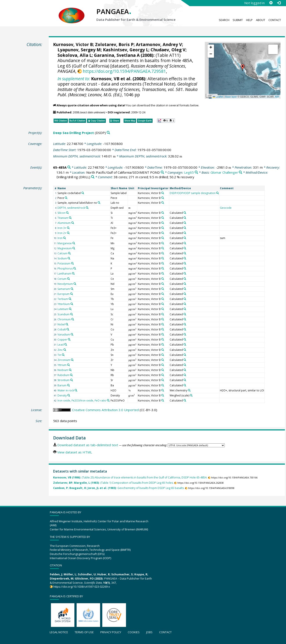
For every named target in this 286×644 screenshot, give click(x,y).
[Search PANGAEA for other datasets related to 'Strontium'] (72, 380)
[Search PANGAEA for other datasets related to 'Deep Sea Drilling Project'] (108, 133)
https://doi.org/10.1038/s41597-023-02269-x (82, 587)
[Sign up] (271, 3)
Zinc (60, 350)
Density (62, 395)
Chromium (64, 319)
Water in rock (66, 390)
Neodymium (65, 284)
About (261, 20)
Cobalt (62, 329)
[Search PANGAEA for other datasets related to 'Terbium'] (70, 299)
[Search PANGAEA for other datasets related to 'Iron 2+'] (68, 233)
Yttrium (62, 365)
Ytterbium (64, 304)
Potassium (64, 263)
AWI (277, 97)
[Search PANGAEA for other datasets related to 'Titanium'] (70, 218)
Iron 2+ (62, 233)
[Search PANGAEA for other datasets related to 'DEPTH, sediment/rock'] (87, 208)
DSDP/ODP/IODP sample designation (193, 193)
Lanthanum (64, 274)
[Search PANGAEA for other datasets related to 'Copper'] (69, 339)
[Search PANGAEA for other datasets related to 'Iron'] (65, 238)
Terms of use (84, 632)
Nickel (61, 324)
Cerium (62, 279)
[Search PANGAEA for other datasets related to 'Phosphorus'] (75, 268)
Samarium (64, 289)
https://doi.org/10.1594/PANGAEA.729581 (124, 71)
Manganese (65, 243)
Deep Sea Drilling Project (74, 133)
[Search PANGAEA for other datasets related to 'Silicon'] (67, 213)
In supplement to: (74, 79)
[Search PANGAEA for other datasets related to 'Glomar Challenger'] (240, 172)
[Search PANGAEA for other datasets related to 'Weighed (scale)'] (191, 395)
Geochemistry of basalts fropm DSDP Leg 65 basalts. (119, 488)
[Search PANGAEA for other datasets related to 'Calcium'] (69, 253)
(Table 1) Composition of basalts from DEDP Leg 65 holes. (113, 483)
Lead (61, 345)
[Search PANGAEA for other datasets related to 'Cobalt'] (68, 329)
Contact (275, 20)
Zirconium (64, 360)
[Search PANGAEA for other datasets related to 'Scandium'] (72, 314)
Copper (62, 340)
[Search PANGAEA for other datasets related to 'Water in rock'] (76, 390)
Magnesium (65, 248)
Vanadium (64, 334)
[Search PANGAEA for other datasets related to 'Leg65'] (196, 172)
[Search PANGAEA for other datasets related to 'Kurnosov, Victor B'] (163, 193)
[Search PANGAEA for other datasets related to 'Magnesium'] (74, 248)
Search (224, 20)
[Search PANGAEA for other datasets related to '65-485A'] (69, 167)
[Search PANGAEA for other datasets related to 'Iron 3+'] (68, 228)
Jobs (149, 632)
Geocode (226, 208)
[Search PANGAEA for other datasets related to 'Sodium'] (69, 258)
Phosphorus (65, 268)
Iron (60, 238)
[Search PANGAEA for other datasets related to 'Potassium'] (72, 263)
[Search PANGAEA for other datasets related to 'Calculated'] (185, 213)
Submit (238, 20)
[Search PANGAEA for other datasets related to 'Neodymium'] (75, 284)
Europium (64, 294)
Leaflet (218, 97)
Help (249, 20)
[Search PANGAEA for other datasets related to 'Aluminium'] (73, 223)
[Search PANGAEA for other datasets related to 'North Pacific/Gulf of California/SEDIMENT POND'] (162, 172)
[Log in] (279, 3)
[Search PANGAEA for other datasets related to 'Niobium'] (70, 370)
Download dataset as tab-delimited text (88, 445)
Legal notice (59, 632)
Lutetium (63, 309)
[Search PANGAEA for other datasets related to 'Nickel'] (67, 324)
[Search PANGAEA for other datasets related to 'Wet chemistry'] (189, 390)
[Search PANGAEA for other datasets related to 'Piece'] (66, 198)
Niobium (63, 370)
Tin (59, 355)
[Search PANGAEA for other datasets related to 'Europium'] (72, 294)
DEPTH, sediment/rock (71, 208)
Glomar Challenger (224, 172)
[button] (243, 68)
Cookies (134, 632)
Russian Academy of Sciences (158, 66)
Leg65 (189, 172)
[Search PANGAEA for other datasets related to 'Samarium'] (72, 289)
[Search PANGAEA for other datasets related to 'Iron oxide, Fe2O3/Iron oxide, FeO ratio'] (108, 400)
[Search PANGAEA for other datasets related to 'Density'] (69, 395)
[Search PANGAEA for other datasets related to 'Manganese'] (74, 243)
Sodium (62, 258)
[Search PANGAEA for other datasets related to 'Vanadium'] (72, 334)
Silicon (61, 213)
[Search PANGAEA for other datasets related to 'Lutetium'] (70, 309)
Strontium (64, 380)
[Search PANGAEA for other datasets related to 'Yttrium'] (68, 365)
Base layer (231, 97)
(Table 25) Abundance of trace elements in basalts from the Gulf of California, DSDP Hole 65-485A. (130, 477)
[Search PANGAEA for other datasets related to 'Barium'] (68, 385)
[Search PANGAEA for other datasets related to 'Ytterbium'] (72, 304)
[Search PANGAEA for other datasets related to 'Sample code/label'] (83, 193)
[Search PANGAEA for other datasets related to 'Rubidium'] (71, 375)
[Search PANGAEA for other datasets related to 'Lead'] (66, 344)
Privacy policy (111, 632)
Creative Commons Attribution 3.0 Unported (105, 410)
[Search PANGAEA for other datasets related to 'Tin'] (63, 355)
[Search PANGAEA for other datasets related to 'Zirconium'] (72, 360)
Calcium (62, 253)
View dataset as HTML (75, 452)
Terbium (63, 299)
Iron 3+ (62, 228)
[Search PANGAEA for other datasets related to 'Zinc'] (65, 350)
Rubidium (63, 375)
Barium (62, 385)
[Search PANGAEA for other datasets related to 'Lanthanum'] (73, 273)
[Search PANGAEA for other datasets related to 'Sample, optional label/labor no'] (99, 203)
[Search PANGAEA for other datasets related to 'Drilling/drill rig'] (93, 177)
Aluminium (64, 223)
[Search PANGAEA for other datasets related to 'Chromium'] (73, 319)
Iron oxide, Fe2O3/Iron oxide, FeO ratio (82, 400)
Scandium (64, 314)
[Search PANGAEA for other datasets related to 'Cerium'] (68, 279)
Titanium (63, 218)
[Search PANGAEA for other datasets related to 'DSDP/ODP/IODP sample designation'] (218, 193)
